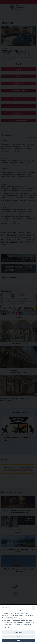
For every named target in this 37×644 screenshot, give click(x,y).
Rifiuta (18, 636)
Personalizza (18, 632)
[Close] (33, 608)
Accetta (18, 640)
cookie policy (13, 628)
